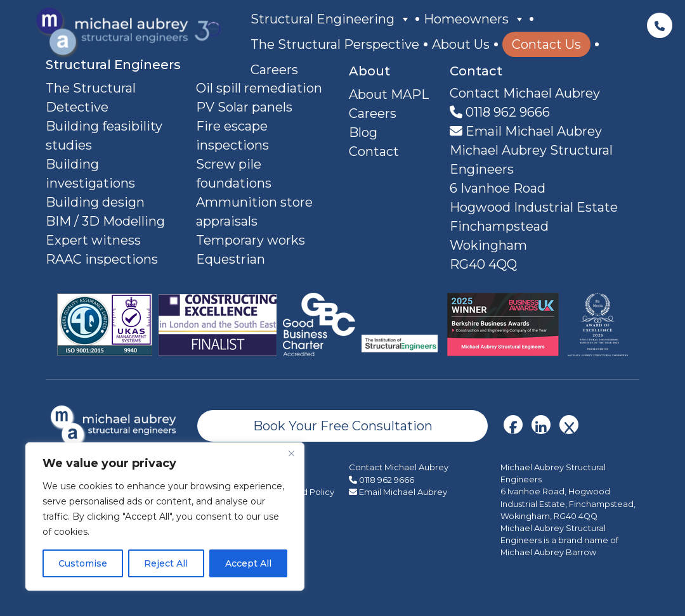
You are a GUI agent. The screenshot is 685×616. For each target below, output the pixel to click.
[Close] (291, 453)
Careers (274, 70)
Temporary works (251, 240)
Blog (363, 132)
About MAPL (389, 94)
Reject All (166, 563)
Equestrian (231, 259)
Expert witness (93, 240)
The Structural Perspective (335, 44)
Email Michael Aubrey (526, 131)
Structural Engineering (331, 19)
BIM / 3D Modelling (105, 221)
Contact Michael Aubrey (399, 467)
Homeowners (474, 19)
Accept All (248, 563)
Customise (83, 563)
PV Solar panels (244, 107)
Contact (374, 151)
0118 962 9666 (500, 112)
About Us (461, 44)
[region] (165, 517)
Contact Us (546, 44)
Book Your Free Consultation (343, 426)
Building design (95, 202)
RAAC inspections (102, 259)
